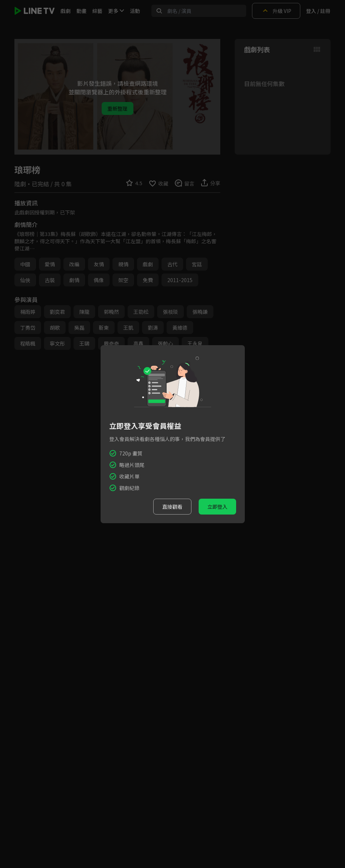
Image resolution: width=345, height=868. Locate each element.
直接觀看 (172, 507)
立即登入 (217, 507)
